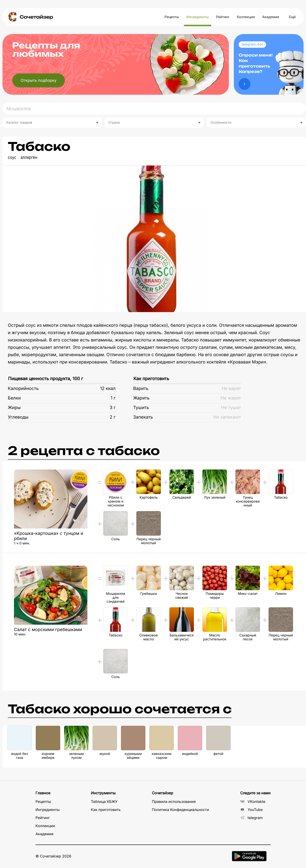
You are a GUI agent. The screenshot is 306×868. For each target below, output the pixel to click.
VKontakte (253, 802)
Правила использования (174, 802)
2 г (113, 417)
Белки (14, 398)
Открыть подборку (39, 80)
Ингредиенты (198, 17)
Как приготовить (151, 379)
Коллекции (246, 17)
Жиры (14, 408)
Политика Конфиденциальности (180, 810)
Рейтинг (223, 17)
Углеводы (18, 417)
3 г (113, 408)
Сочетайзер (36, 17)
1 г (113, 398)
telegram (251, 818)
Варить (141, 389)
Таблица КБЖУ (104, 802)
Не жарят (231, 398)
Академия (271, 17)
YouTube (251, 810)
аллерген (29, 158)
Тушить (141, 408)
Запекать (143, 417)
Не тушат (231, 408)
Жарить (141, 398)
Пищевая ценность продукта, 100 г (46, 379)
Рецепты (172, 17)
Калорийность (23, 389)
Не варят (231, 389)
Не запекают (227, 417)
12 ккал (108, 389)
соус (12, 158)
